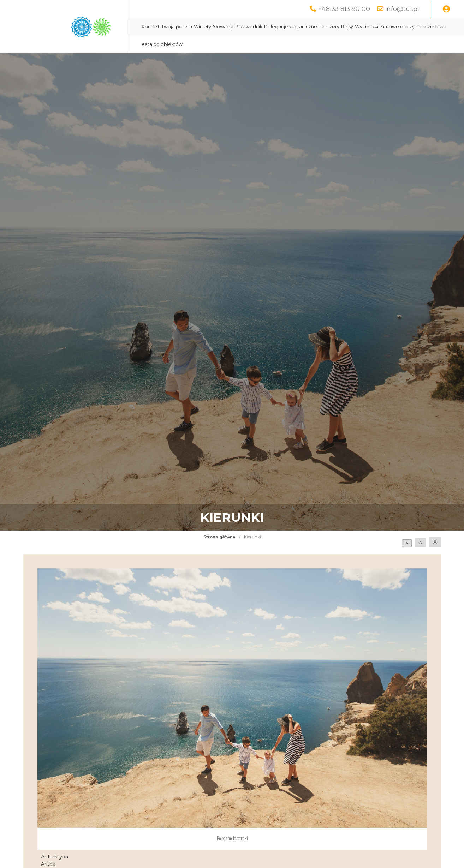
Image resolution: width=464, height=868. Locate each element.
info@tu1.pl (402, 9)
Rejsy (347, 27)
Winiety (203, 27)
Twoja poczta (177, 27)
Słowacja (223, 27)
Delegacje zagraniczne (291, 27)
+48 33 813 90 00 (344, 9)
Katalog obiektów (162, 44)
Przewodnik (249, 27)
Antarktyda (55, 857)
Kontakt (151, 27)
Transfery (329, 27)
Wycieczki (367, 27)
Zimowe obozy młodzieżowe (413, 27)
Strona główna (219, 537)
